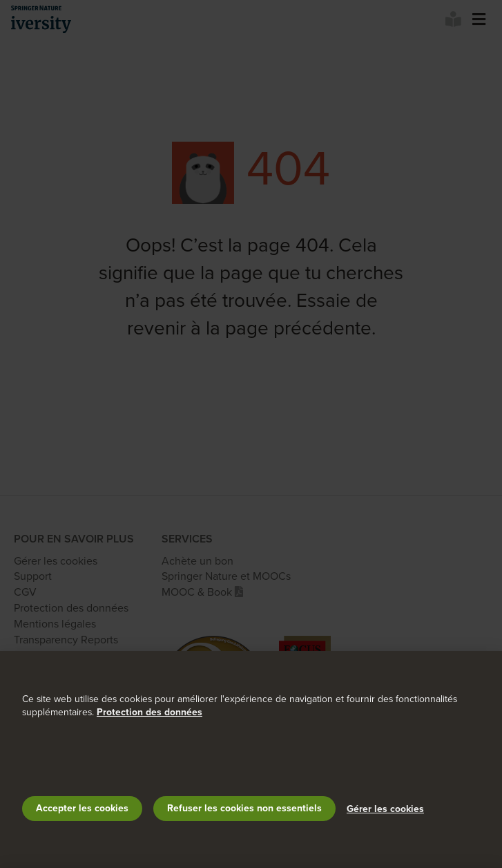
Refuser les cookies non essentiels (244, 808)
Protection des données (149, 712)
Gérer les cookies (385, 809)
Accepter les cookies (82, 808)
